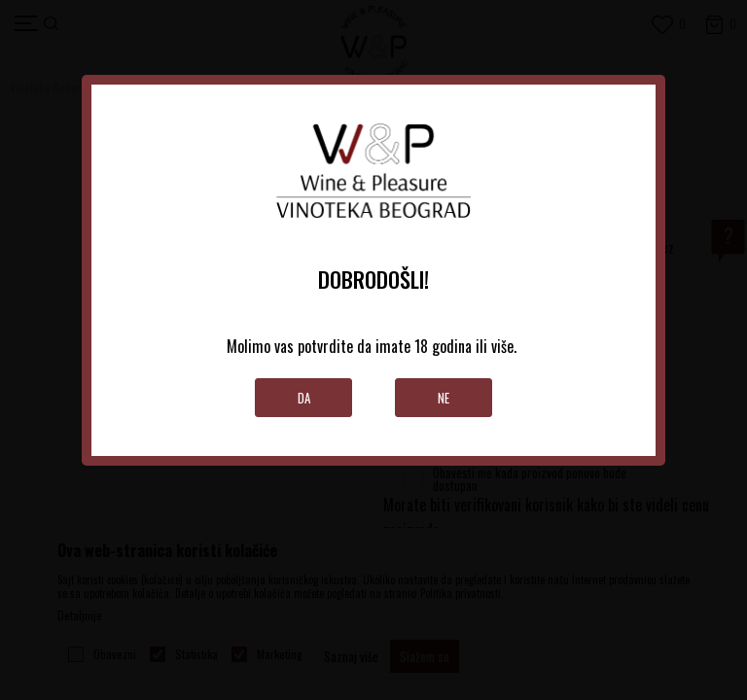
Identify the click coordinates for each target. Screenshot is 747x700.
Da (304, 398)
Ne (444, 398)
